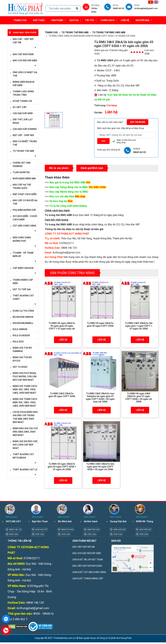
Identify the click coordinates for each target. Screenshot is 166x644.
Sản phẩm (58, 20)
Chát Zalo (13, 534)
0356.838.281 (145, 530)
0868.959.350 (93, 530)
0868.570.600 (67, 530)
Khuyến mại (142, 20)
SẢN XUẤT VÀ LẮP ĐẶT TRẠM (88, 560)
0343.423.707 (41, 530)
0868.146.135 (15, 530)
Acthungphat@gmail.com (66, 253)
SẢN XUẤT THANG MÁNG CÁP (88, 578)
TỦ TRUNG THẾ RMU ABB (75, 32)
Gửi (103, 141)
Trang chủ (20, 20)
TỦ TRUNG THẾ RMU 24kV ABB (109, 32)
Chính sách (109, 20)
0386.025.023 (119, 530)
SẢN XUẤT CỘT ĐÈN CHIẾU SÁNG (89, 572)
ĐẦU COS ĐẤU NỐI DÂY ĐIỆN (87, 553)
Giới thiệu (39, 20)
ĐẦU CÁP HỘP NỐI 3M (84, 547)
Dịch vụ (74, 20)
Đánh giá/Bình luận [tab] (92, 168)
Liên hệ (125, 20)
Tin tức (91, 20)
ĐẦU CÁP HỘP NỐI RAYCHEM (87, 566)
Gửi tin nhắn (138, 122)
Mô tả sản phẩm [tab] (59, 168)
